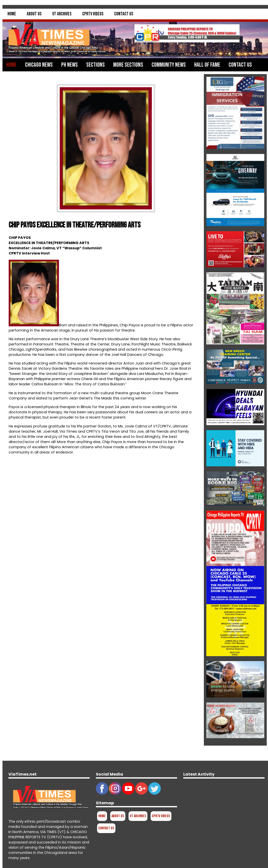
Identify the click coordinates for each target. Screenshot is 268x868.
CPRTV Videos (93, 14)
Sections (95, 65)
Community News (169, 65)
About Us (34, 14)
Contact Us (124, 14)
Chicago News (39, 65)
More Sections (128, 65)
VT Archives (62, 14)
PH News (69, 65)
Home (12, 14)
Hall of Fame (207, 65)
